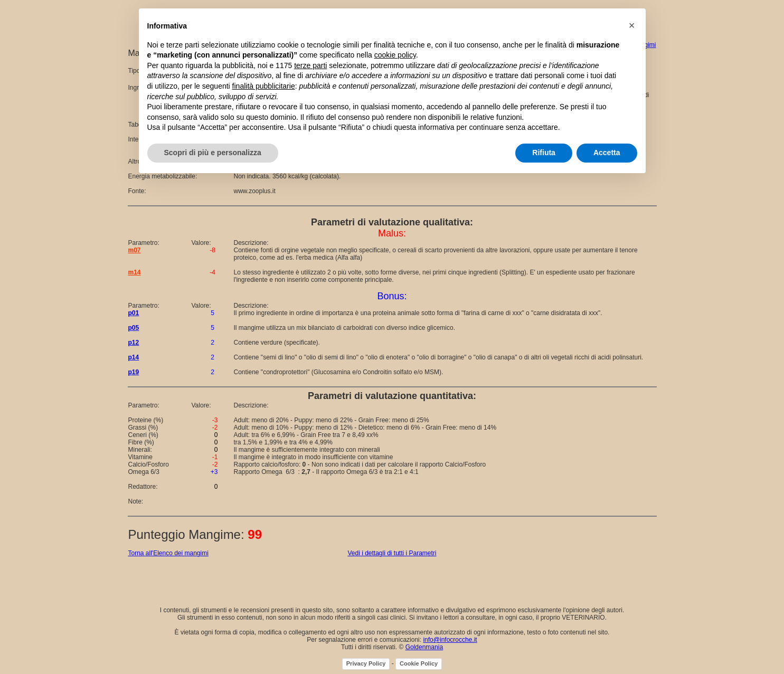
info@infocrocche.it (450, 640)
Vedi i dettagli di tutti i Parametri (392, 553)
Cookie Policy (419, 663)
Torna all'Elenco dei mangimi (168, 553)
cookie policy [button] (395, 55)
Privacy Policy (366, 663)
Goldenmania (424, 647)
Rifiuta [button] (544, 153)
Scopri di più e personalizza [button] (213, 153)
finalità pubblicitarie (264, 86)
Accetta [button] (607, 153)
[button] (632, 25)
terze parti (310, 65)
